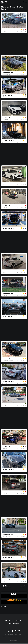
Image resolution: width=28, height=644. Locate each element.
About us (9, 621)
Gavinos (5, 207)
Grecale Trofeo (10, 30)
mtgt (4, 318)
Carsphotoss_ (6, 185)
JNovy (4, 273)
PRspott (5, 448)
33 (23, 586)
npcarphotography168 (8, 536)
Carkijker (5, 32)
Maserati (4, 30)
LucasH (5, 230)
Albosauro (5, 471)
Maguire (5, 383)
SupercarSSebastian (8, 74)
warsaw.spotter (6, 142)
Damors (5, 97)
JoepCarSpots (6, 559)
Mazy (4, 582)
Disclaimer (14, 640)
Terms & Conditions (9, 637)
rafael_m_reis (6, 120)
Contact (18, 621)
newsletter (14, 624)
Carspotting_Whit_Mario (8, 361)
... (20, 586)
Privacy (22, 637)
